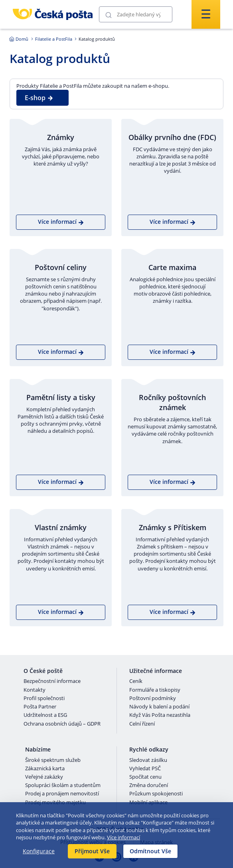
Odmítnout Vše (150, 851)
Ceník (136, 681)
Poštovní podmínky (153, 698)
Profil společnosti (44, 698)
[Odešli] (109, 15)
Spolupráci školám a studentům (63, 785)
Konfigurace (39, 851)
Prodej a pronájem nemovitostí (62, 794)
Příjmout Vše (92, 851)
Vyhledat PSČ (145, 769)
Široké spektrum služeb (53, 760)
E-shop (39, 98)
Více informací (123, 837)
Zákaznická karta (45, 769)
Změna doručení (149, 785)
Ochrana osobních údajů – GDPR (62, 724)
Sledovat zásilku (148, 760)
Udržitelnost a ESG (45, 715)
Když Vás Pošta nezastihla (160, 715)
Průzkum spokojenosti (156, 794)
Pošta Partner (40, 707)
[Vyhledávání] (136, 14)
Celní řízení (142, 724)
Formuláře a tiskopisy (155, 690)
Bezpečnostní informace (52, 681)
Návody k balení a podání (159, 707)
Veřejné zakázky (44, 777)
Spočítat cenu (145, 777)
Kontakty (35, 690)
